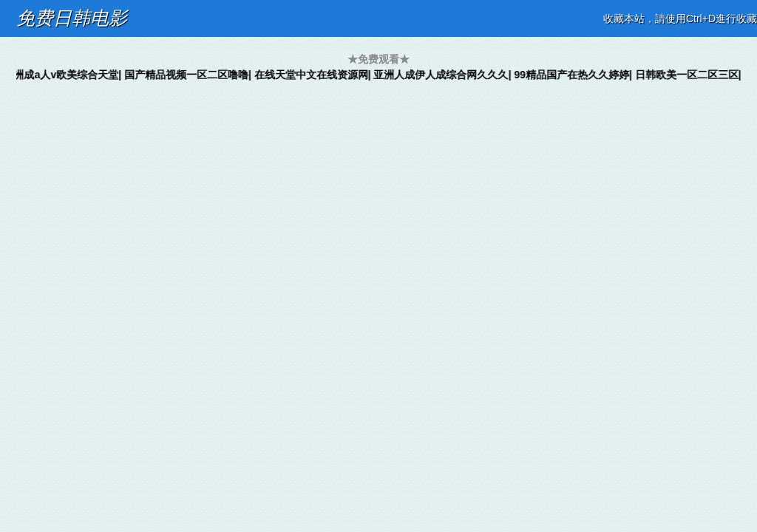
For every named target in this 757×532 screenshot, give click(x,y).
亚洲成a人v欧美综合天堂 (64, 75)
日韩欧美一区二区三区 (690, 75)
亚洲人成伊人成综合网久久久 (444, 75)
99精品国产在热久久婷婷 (575, 75)
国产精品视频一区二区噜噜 (190, 75)
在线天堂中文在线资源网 (315, 75)
